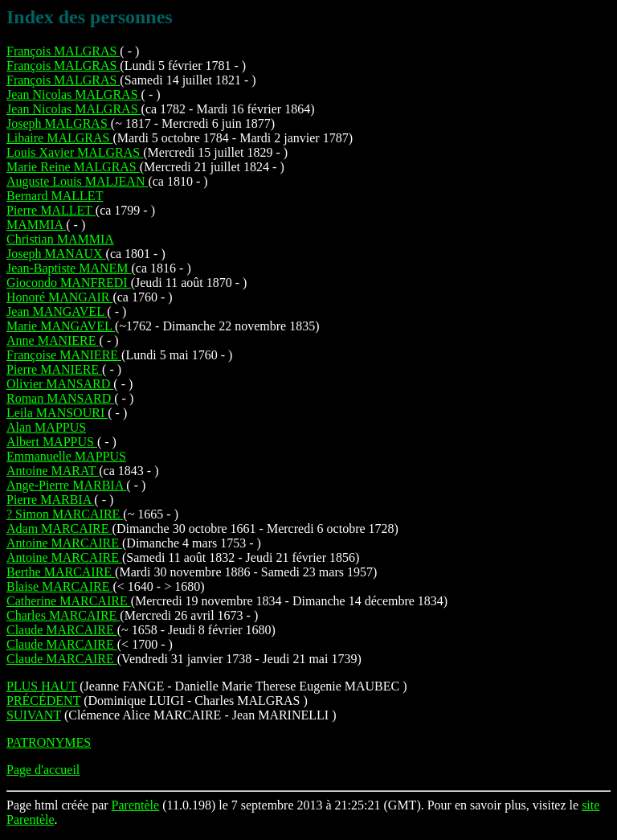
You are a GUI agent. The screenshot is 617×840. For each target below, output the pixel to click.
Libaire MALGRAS (59, 138)
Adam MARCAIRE (59, 529)
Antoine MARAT (53, 471)
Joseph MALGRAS (59, 123)
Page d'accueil (43, 770)
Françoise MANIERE (64, 355)
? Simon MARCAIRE (65, 514)
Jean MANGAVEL (57, 311)
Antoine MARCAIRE (64, 543)
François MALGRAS (63, 51)
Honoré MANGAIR (59, 297)
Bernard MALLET (55, 196)
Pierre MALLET (51, 210)
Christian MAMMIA (60, 239)
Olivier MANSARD (60, 384)
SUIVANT (34, 715)
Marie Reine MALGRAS (73, 167)
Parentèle (136, 805)
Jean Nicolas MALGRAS (74, 94)
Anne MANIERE (53, 340)
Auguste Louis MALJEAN (77, 181)
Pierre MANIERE (54, 369)
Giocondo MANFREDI (69, 283)
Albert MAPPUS (52, 442)
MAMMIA (36, 225)
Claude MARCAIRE (62, 630)
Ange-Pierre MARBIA (66, 485)
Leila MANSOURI (57, 413)
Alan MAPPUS (46, 427)
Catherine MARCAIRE (69, 601)
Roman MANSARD (60, 398)
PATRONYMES (49, 742)
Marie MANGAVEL (61, 326)
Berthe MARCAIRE (61, 572)
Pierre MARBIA (50, 500)
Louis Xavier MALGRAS (75, 152)
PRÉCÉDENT (43, 701)
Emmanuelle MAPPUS (66, 456)
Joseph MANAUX (56, 254)
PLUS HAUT (41, 686)
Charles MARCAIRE (63, 615)
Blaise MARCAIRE (59, 586)
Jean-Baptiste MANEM (69, 268)
